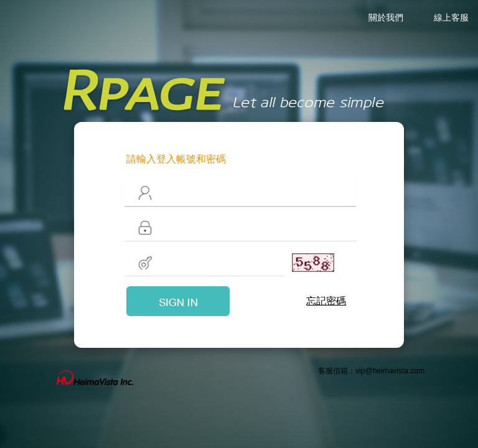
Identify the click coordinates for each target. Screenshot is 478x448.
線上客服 (451, 17)
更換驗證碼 (296, 262)
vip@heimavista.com (390, 371)
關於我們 (386, 17)
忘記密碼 (326, 301)
